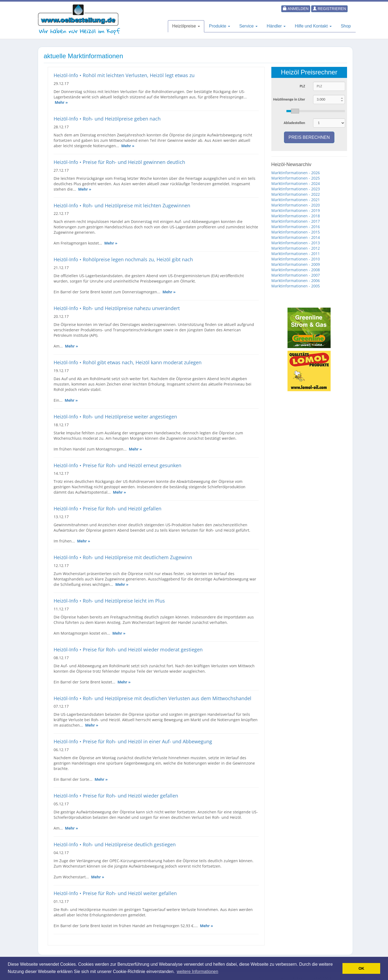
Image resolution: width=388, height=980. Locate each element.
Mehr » (61, 102)
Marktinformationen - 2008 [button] (296, 270)
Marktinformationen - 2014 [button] (296, 237)
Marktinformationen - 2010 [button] (296, 259)
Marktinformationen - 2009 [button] (296, 264)
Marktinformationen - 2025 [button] (296, 178)
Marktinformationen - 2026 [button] (296, 173)
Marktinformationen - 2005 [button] (296, 286)
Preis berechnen (309, 137)
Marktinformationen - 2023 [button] (296, 189)
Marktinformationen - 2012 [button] (296, 248)
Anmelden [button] (296, 9)
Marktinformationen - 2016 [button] (296, 227)
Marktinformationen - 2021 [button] (296, 200)
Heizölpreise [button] (186, 26)
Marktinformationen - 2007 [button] (296, 275)
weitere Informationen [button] (198, 972)
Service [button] (248, 26)
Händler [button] (276, 26)
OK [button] (361, 968)
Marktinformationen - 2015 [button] (296, 232)
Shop (346, 26)
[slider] (316, 111)
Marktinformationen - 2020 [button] (296, 205)
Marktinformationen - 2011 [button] (296, 254)
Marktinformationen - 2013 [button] (296, 243)
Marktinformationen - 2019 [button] (296, 210)
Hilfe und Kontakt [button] (313, 26)
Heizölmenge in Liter (289, 99)
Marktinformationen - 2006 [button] (296, 281)
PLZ (302, 86)
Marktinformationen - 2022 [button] (296, 194)
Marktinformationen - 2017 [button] (296, 221)
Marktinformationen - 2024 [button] (296, 183)
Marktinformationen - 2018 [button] (296, 216)
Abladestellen (295, 123)
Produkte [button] (220, 26)
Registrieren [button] (329, 9)
